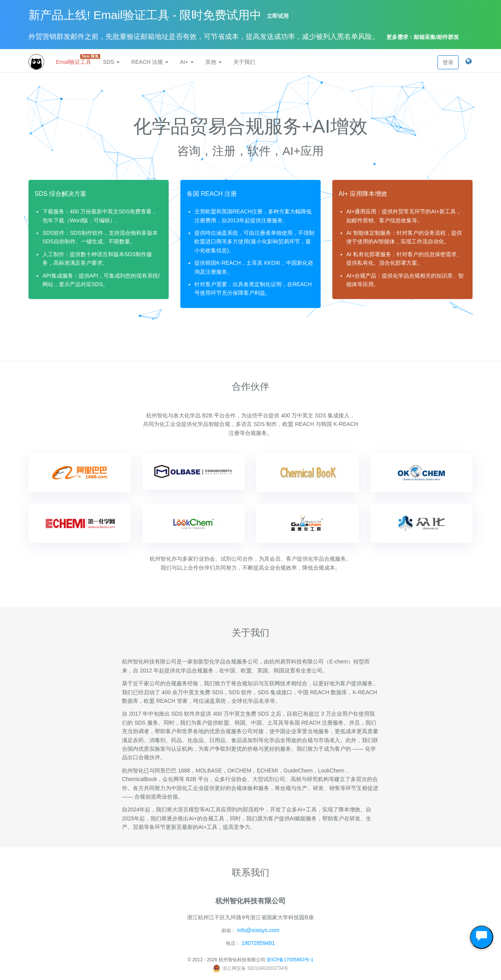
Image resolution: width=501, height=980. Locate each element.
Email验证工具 (76, 60)
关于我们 (244, 62)
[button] (468, 62)
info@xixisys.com (258, 930)
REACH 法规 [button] (150, 62)
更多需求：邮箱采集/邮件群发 (423, 37)
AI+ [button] (187, 62)
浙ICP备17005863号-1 (290, 960)
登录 (448, 62)
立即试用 (278, 16)
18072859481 (258, 943)
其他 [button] (213, 62)
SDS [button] (111, 62)
